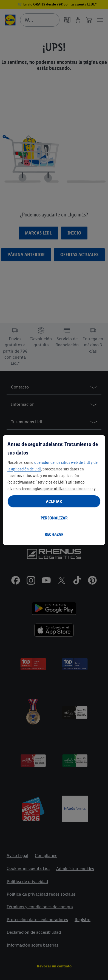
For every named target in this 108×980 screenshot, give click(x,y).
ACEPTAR (54, 501)
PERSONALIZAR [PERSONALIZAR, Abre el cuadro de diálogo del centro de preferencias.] (54, 518)
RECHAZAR (54, 534)
